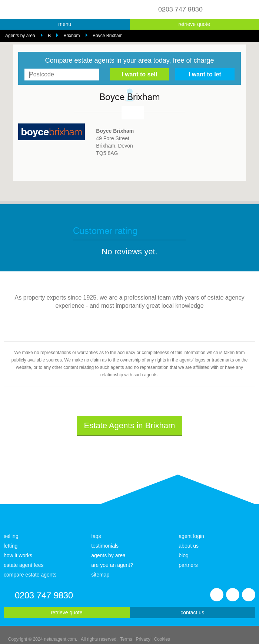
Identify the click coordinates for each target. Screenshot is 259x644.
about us (189, 546)
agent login (191, 536)
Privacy (143, 639)
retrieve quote (194, 24)
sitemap (100, 575)
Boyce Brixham (108, 36)
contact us (192, 612)
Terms (126, 639)
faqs (96, 536)
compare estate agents (30, 575)
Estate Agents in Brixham (130, 425)
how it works (18, 555)
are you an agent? (112, 565)
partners (188, 565)
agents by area (108, 555)
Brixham (72, 36)
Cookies (162, 639)
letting (11, 546)
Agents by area (20, 36)
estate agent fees (24, 565)
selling (11, 536)
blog (183, 555)
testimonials (105, 546)
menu (65, 24)
